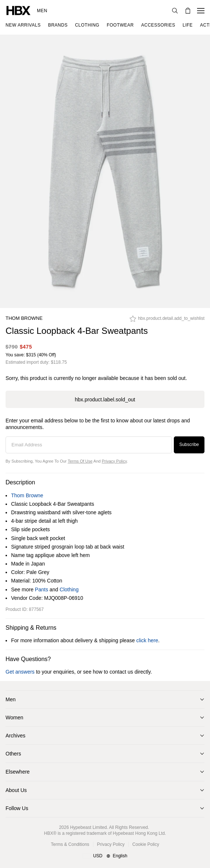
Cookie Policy (146, 844)
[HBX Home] (18, 10)
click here (147, 640)
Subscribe (189, 445)
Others (13, 754)
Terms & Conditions (70, 844)
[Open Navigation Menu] (201, 11)
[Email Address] (89, 445)
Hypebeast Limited (88, 827)
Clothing (69, 589)
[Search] (175, 11)
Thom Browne (24, 318)
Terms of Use (80, 461)
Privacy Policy (114, 461)
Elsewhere (18, 772)
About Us (16, 790)
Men (42, 11)
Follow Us (17, 808)
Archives (16, 736)
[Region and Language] (105, 856)
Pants (42, 589)
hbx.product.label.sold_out (105, 400)
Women (14, 717)
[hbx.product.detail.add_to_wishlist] (167, 321)
